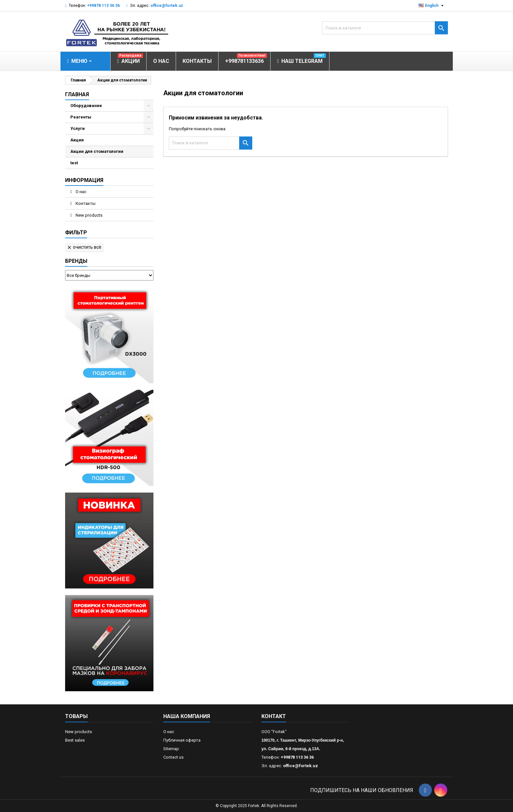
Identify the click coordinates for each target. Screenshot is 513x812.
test (74, 163)
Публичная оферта (182, 740)
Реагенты (81, 117)
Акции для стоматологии (97, 151)
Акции (77, 140)
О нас (80, 192)
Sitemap (171, 749)
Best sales (75, 740)
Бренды (76, 261)
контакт (274, 716)
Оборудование (86, 106)
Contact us (173, 757)
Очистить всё (84, 247)
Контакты (85, 203)
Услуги (78, 128)
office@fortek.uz (167, 6)
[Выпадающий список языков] (432, 6)
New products (88, 215)
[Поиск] (385, 28)
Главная (77, 94)
